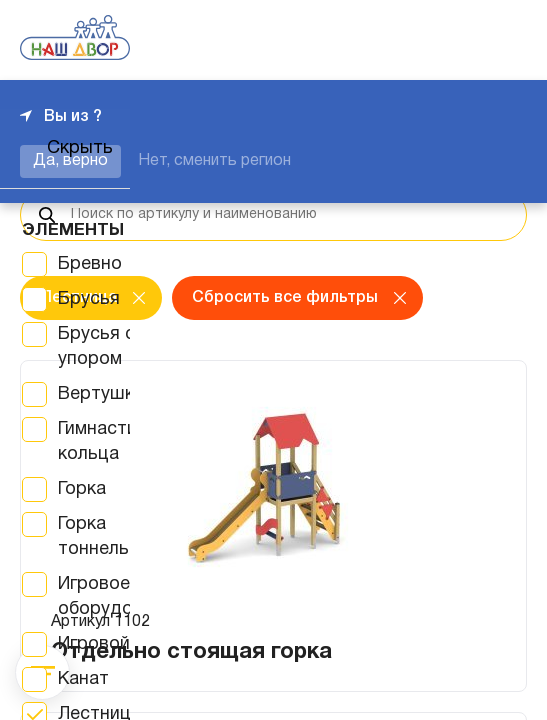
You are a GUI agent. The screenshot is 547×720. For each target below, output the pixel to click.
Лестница (78, 298)
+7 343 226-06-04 (459, 40)
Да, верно (70, 161)
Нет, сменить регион (214, 161)
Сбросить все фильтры (285, 298)
